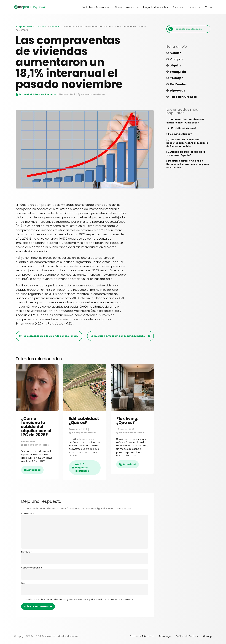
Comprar (177, 59)
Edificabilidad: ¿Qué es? (84, 421)
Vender (176, 53)
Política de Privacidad (142, 636)
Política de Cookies (187, 636)
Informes (55, 27)
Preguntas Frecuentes (156, 7)
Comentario (29, 513)
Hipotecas (178, 91)
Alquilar (176, 65)
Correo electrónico (32, 568)
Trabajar (177, 78)
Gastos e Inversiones (127, 7)
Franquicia (178, 72)
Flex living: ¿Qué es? (127, 421)
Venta (209, 7)
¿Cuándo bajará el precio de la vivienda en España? (186, 153)
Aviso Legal (165, 636)
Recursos (178, 7)
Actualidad (25, 94)
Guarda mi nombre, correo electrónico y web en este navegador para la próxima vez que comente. (79, 599)
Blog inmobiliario (25, 27)
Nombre (26, 552)
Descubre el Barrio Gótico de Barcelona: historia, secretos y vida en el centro (188, 164)
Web (24, 583)
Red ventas (179, 84)
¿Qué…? (79, 464)
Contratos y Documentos (96, 7)
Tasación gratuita (184, 97)
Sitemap (207, 636)
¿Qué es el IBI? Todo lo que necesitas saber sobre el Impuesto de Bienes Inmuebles (187, 143)
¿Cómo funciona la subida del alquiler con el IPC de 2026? (36, 427)
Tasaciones (194, 7)
